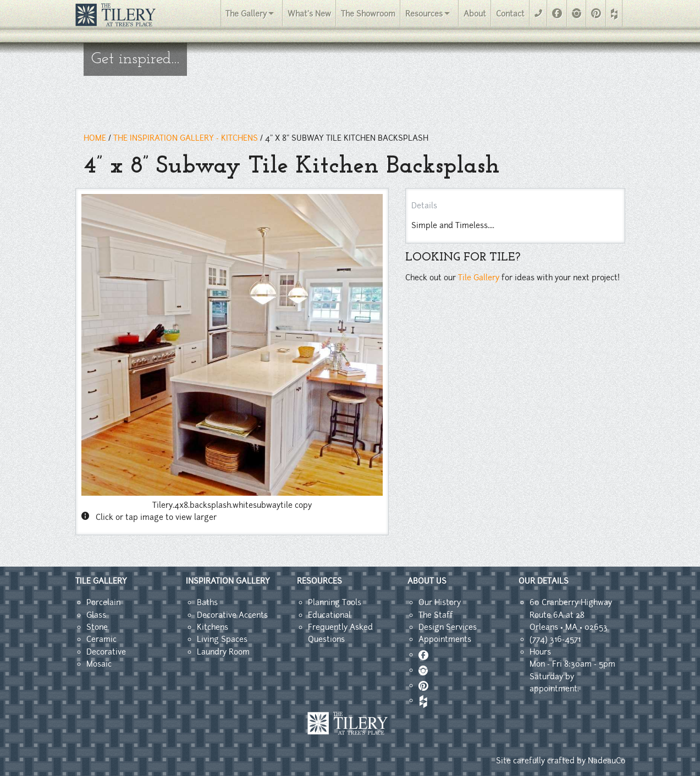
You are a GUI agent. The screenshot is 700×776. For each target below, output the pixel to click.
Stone (97, 627)
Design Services (448, 627)
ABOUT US (427, 581)
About (475, 14)
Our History (440, 602)
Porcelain (103, 602)
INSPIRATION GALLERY (228, 581)
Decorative (106, 652)
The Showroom (368, 14)
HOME (95, 138)
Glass (96, 615)
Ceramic (101, 639)
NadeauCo (607, 761)
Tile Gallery (479, 278)
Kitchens (213, 627)
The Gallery (246, 14)
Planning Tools (335, 602)
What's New (309, 14)
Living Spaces (222, 639)
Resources (424, 14)
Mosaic (99, 664)
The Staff (436, 615)
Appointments (445, 639)
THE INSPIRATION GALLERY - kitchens (186, 138)
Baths (207, 602)
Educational (329, 615)
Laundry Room (223, 652)
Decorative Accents (232, 615)
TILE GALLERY (101, 581)
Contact (510, 14)
